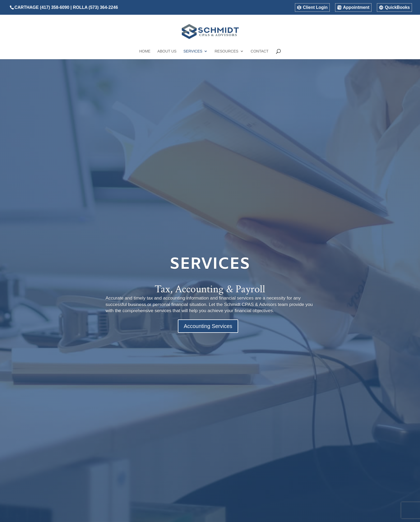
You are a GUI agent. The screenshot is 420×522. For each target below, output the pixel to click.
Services (193, 51)
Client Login (315, 8)
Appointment (356, 8)
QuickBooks (397, 8)
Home (145, 51)
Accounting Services (208, 326)
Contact (260, 51)
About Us (167, 51)
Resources (226, 51)
